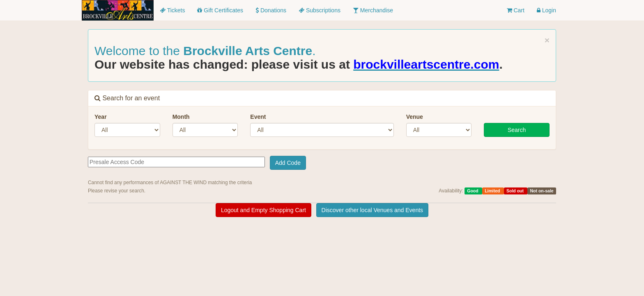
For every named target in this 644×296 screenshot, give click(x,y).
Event (258, 117)
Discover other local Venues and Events (372, 210)
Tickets (172, 10)
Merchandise (373, 10)
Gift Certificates (220, 10)
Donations (271, 10)
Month (181, 117)
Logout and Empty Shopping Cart (263, 210)
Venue (415, 117)
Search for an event (127, 98)
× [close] (547, 40)
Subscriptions (320, 10)
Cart (516, 10)
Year (101, 117)
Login (546, 10)
